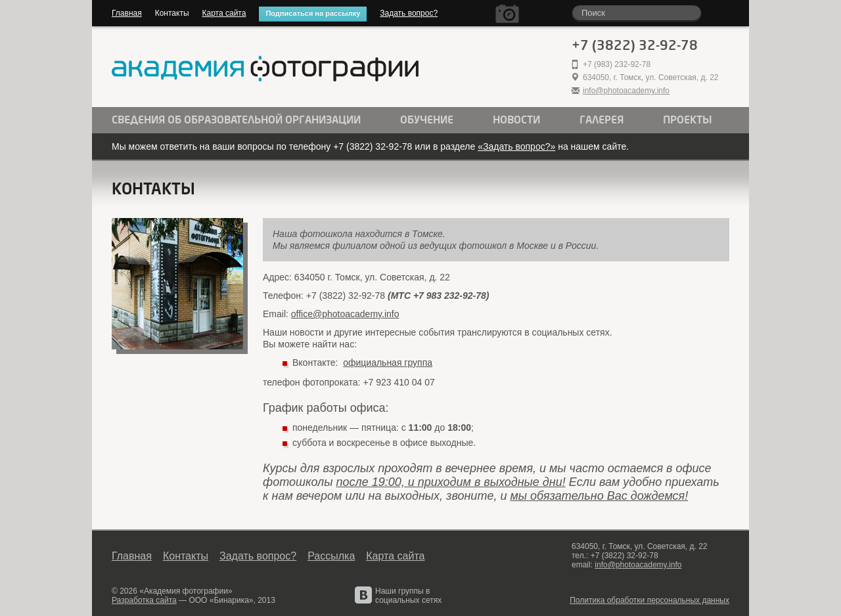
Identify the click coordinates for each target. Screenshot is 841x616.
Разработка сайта (144, 600)
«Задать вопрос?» (516, 146)
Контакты (172, 13)
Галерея (602, 120)
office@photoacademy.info (345, 314)
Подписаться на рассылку (313, 13)
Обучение (427, 120)
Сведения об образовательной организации (236, 120)
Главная (127, 13)
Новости (516, 120)
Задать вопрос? (409, 13)
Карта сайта (224, 13)
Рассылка (331, 556)
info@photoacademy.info (626, 91)
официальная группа (388, 363)
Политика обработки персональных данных (649, 600)
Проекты (688, 120)
